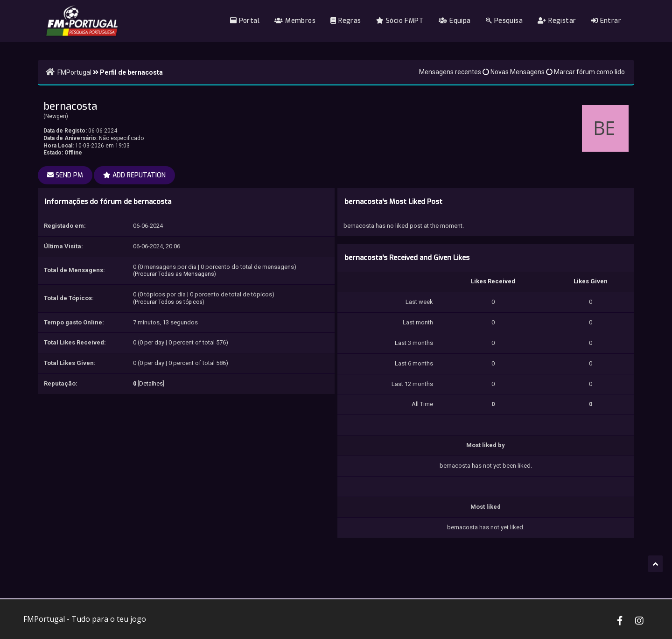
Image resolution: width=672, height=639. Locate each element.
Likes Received (493, 281)
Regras (346, 21)
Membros (295, 21)
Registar (557, 21)
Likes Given (591, 281)
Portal (245, 21)
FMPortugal (74, 72)
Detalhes (151, 383)
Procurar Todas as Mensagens (175, 274)
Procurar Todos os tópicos (169, 302)
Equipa (455, 21)
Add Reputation (134, 175)
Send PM (65, 175)
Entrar (606, 21)
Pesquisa (504, 21)
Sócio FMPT (400, 21)
